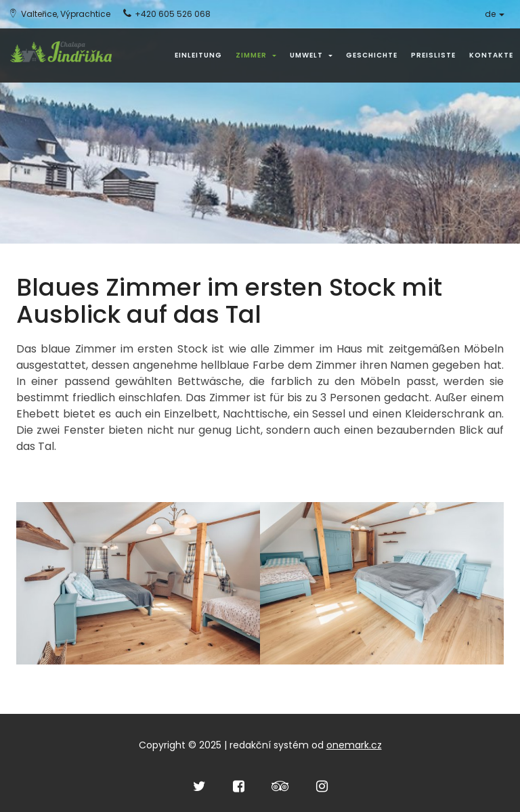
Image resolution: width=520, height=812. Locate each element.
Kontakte (491, 55)
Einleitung (198, 55)
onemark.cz (354, 745)
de (495, 14)
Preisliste (433, 55)
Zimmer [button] (256, 55)
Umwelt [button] (311, 55)
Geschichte (372, 55)
